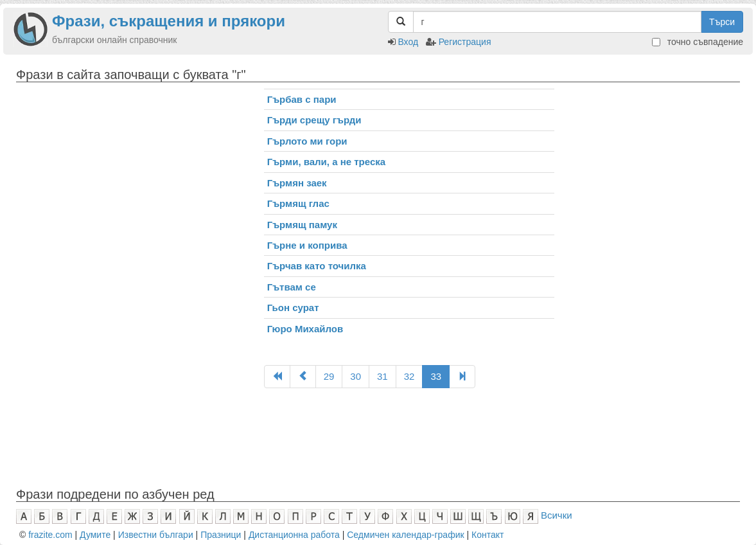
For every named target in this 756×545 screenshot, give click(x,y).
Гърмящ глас (298, 203)
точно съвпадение (698, 42)
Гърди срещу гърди (314, 120)
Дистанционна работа (294, 535)
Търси (722, 22)
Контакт (488, 535)
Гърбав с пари (302, 99)
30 (356, 376)
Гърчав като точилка (317, 266)
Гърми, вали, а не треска (326, 162)
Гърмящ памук (302, 225)
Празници (221, 535)
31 (382, 376)
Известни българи (156, 535)
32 (409, 376)
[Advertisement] (130, 179)
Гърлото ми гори (307, 141)
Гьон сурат (293, 308)
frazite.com (50, 535)
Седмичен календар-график (405, 535)
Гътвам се (292, 287)
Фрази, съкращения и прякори (169, 21)
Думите (95, 535)
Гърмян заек (297, 183)
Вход (408, 42)
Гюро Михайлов (305, 329)
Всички (557, 515)
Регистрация (465, 42)
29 (329, 376)
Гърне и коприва (307, 245)
